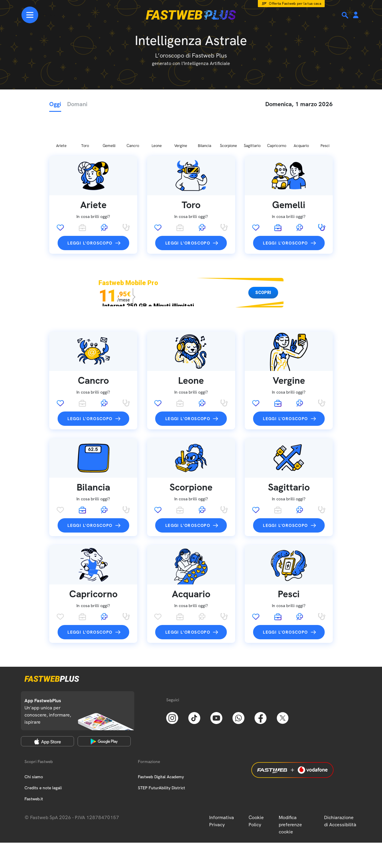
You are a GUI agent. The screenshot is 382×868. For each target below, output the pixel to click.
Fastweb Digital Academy (161, 745)
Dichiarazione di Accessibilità (340, 790)
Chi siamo (34, 745)
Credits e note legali (43, 756)
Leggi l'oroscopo (90, 212)
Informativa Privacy (222, 790)
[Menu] (38, 15)
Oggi (55, 104)
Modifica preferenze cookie (290, 793)
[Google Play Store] (104, 710)
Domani (77, 104)
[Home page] (191, 15)
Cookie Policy (256, 790)
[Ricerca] (346, 15)
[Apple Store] (47, 710)
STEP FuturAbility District (161, 756)
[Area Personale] (356, 15)
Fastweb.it (34, 768)
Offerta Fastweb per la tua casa (295, 4)
